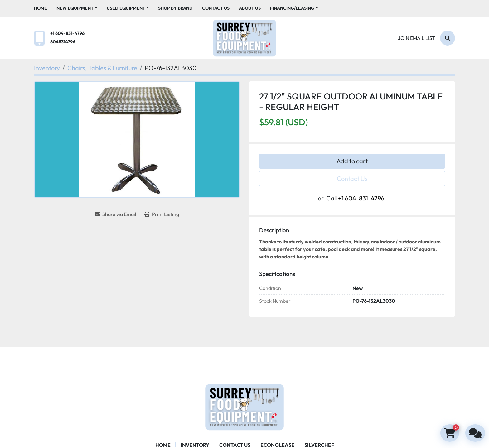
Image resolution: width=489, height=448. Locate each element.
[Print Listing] (162, 214)
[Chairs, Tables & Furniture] (102, 68)
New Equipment (75, 8)
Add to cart (352, 161)
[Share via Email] (116, 214)
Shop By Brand (175, 8)
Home (41, 8)
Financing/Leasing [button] (292, 8)
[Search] (448, 38)
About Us (250, 8)
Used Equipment (126, 8)
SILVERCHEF (319, 445)
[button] (77, 8)
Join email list (416, 38)
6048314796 (63, 42)
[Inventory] (47, 68)
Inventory (195, 445)
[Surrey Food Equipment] (244, 406)
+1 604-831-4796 (67, 33)
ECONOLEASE (277, 445)
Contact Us (216, 8)
